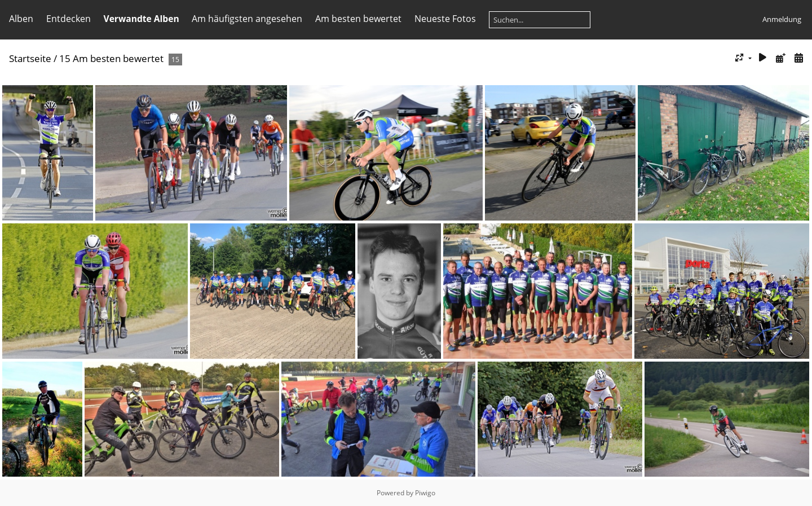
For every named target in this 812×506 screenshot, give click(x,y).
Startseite (30, 58)
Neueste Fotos (445, 19)
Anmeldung (782, 19)
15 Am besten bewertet (111, 58)
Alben (21, 19)
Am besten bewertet (358, 19)
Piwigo (425, 493)
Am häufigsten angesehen (247, 19)
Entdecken (69, 19)
